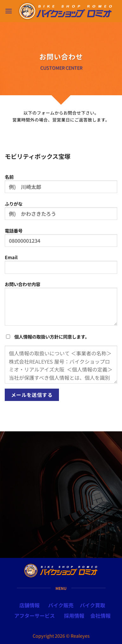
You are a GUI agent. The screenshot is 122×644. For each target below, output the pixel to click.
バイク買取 (93, 605)
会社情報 (100, 616)
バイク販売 (61, 605)
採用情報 (74, 616)
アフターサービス (35, 616)
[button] (9, 11)
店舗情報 (29, 605)
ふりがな (61, 213)
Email (61, 266)
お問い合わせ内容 (61, 306)
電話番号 (61, 240)
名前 (61, 186)
